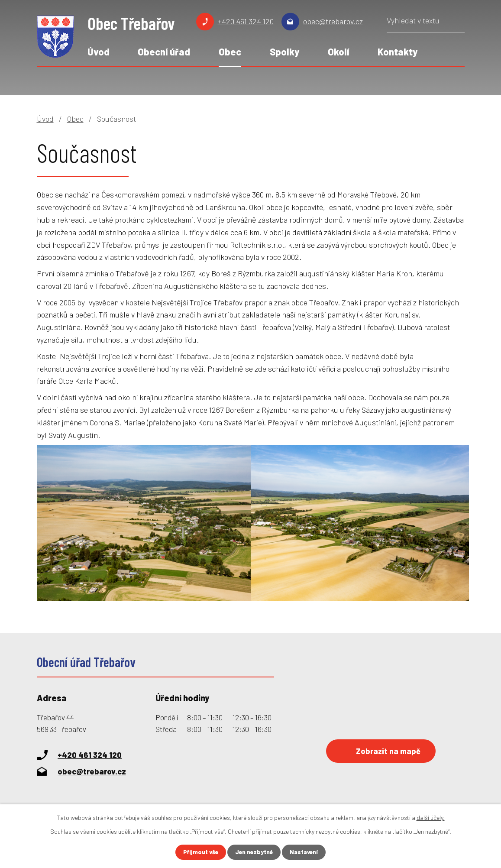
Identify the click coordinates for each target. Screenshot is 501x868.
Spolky (284, 52)
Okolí (339, 52)
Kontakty (398, 52)
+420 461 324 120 (246, 21)
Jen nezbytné (254, 852)
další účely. (431, 817)
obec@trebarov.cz (333, 21)
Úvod (99, 52)
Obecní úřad (164, 52)
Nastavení (305, 852)
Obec (230, 52)
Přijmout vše (199, 852)
